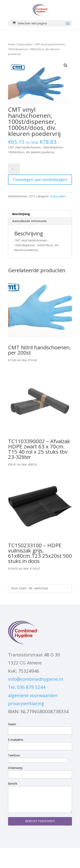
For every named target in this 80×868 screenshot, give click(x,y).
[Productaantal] (14, 169)
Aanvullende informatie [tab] (29, 221)
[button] (66, 65)
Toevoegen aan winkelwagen (40, 179)
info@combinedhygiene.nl (35, 679)
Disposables (25, 44)
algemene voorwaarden (33, 695)
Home (12, 44)
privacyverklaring (26, 703)
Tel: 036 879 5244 (27, 687)
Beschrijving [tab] (21, 214)
